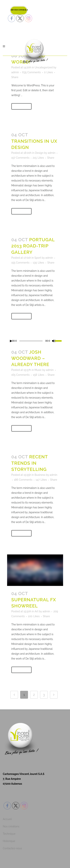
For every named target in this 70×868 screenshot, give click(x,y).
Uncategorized (44, 67)
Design (39, 153)
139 (38, 263)
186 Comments (23, 480)
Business (40, 475)
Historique (9, 841)
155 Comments (20, 263)
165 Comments (21, 375)
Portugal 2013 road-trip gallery (33, 246)
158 (39, 375)
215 (38, 158)
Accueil (7, 819)
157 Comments (20, 158)
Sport (38, 258)
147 (41, 480)
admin (15, 72)
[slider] (31, 341)
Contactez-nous (12, 848)
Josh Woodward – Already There (30, 358)
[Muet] (54, 341)
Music (38, 370)
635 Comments (31, 72)
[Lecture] (11, 341)
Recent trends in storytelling (30, 463)
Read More (21, 106)
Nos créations (11, 826)
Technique (9, 834)
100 (34, 616)
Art (36, 611)
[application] (35, 341)
